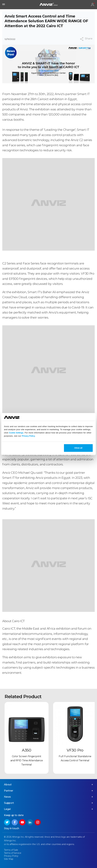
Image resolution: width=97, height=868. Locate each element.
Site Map (9, 859)
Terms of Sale (11, 850)
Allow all (78, 448)
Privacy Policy (28, 436)
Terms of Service (13, 853)
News (7, 797)
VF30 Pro (75, 750)
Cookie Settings (16, 433)
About (8, 785)
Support (9, 803)
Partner (9, 791)
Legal (7, 809)
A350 (27, 750)
